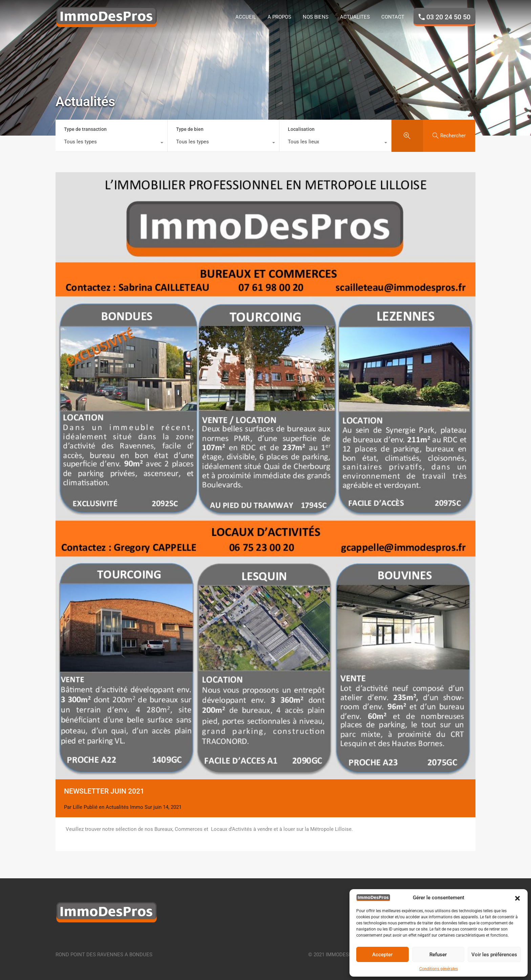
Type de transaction (85, 129)
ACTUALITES (355, 17)
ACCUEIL (246, 17)
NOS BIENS (316, 17)
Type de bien (190, 129)
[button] (517, 898)
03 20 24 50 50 (448, 17)
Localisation (301, 129)
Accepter (382, 955)
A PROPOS (279, 17)
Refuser (438, 955)
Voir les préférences (494, 955)
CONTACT (393, 17)
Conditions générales (439, 969)
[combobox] (111, 143)
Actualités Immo (124, 807)
